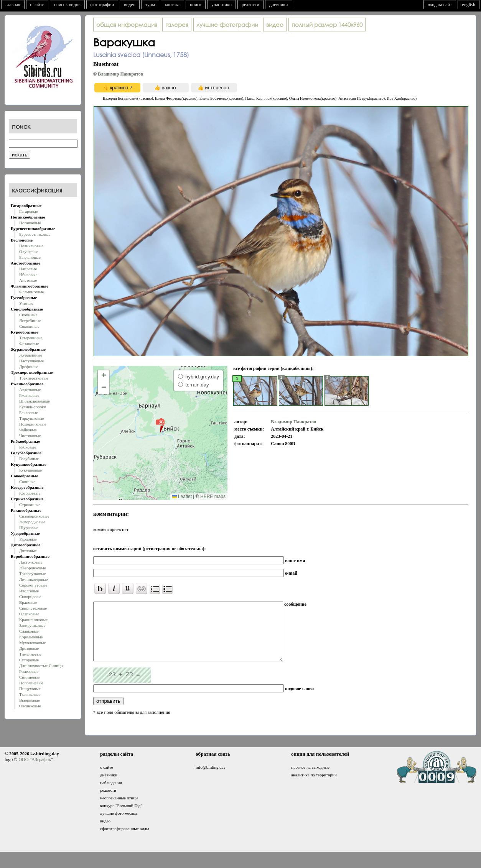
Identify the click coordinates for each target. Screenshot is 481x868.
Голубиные (29, 459)
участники (222, 5)
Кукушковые (30, 470)
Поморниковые (33, 424)
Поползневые (31, 683)
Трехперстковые (34, 378)
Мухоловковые (32, 643)
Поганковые (30, 223)
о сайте (37, 5)
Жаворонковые (33, 568)
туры (150, 5)
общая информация (127, 25)
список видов (67, 5)
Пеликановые (31, 246)
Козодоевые (30, 493)
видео (130, 5)
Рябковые (28, 447)
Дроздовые (29, 648)
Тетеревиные (31, 338)
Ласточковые (31, 562)
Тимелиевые (30, 654)
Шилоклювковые (35, 401)
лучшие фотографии (227, 25)
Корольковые (31, 637)
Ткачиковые (30, 694)
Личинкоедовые (33, 579)
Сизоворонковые (34, 516)
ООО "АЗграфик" (35, 771)
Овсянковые (30, 706)
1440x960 (327, 25)
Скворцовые (30, 597)
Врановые (28, 602)
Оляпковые (29, 614)
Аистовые (28, 280)
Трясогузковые (32, 574)
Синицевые (29, 677)
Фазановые (29, 344)
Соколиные (29, 326)
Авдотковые (30, 390)
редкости (250, 5)
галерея (177, 25)
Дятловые (28, 551)
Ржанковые (29, 395)
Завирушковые (32, 625)
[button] (160, 425)
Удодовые (28, 539)
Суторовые (29, 660)
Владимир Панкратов (120, 74)
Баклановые (30, 257)
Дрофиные (29, 367)
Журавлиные (31, 355)
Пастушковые (31, 361)
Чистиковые (30, 436)
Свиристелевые (33, 608)
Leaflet (182, 496)
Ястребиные (30, 321)
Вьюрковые (30, 700)
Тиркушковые (32, 418)
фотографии (102, 5)
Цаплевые (28, 269)
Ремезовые (29, 671)
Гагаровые (29, 211)
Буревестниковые (35, 234)
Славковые (29, 631)
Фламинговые (31, 292)
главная (13, 5)
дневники (279, 5)
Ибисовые (28, 275)
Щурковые (29, 528)
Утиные (26, 303)
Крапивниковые (33, 620)
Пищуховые (30, 689)
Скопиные (28, 315)
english (469, 5)
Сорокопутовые (33, 585)
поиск (196, 5)
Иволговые (29, 591)
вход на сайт (440, 5)
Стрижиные (30, 505)
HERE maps (213, 496)
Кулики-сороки (33, 407)
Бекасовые (29, 413)
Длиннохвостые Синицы (41, 666)
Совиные (27, 482)
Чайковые (28, 430)
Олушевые (29, 252)
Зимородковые (32, 522)
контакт (172, 5)
